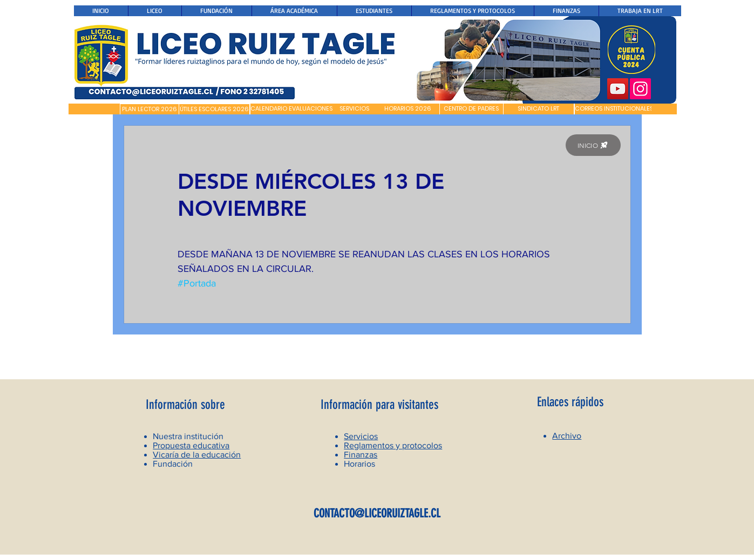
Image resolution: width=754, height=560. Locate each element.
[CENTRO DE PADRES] (471, 109)
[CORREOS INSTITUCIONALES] (614, 109)
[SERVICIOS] (354, 109)
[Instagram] (640, 89)
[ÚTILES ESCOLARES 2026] (214, 110)
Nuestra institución (188, 436)
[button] (94, 109)
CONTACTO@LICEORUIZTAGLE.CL (377, 513)
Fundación (173, 464)
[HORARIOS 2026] (408, 109)
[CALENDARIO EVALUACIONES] (291, 109)
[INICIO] (593, 145)
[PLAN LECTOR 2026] (150, 110)
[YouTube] (618, 89)
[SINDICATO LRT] (539, 109)
